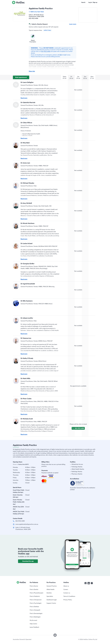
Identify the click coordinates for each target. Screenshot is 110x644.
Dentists (49, 593)
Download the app (28, 561)
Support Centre (51, 603)
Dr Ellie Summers (27, 301)
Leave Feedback (34, 627)
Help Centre (33, 624)
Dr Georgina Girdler (27, 264)
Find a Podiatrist (35, 596)
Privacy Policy (68, 600)
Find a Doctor (34, 586)
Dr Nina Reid (25, 143)
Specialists (50, 596)
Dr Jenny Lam (25, 163)
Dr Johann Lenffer (27, 318)
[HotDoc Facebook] (86, 583)
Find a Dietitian (34, 607)
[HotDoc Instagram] (92, 583)
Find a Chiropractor (36, 600)
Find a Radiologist (35, 617)
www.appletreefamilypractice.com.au (27, 524)
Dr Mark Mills (25, 379)
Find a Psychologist (36, 603)
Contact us (67, 593)
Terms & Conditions (69, 596)
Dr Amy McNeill (26, 203)
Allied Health (50, 589)
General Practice (52, 586)
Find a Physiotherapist (36, 593)
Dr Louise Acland (26, 244)
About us (66, 586)
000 (61, 55)
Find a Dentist (34, 589)
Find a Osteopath (35, 610)
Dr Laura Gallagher (27, 82)
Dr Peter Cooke (26, 399)
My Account (33, 620)
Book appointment (21, 77)
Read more (24, 98)
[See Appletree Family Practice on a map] (88, 15)
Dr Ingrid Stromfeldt (28, 284)
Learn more (73, 24)
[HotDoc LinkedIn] (89, 583)
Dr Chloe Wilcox (26, 123)
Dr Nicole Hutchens (27, 223)
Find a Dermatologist (36, 613)
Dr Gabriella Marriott (28, 103)
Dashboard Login (52, 600)
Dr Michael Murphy (27, 183)
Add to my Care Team (36, 12)
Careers (66, 589)
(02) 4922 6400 (46, 51)
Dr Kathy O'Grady (27, 358)
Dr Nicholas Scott (27, 419)
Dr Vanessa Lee (26, 338)
